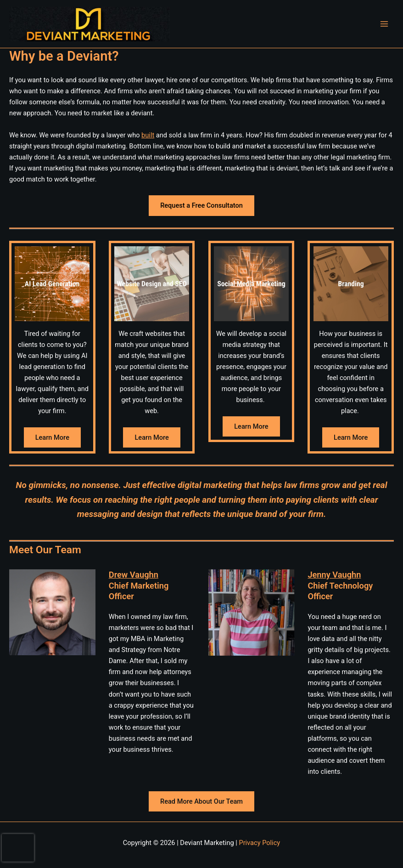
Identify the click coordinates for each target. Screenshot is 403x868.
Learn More (52, 437)
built (148, 135)
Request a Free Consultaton (201, 205)
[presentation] (18, 848)
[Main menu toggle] (384, 24)
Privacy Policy (259, 843)
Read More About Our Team (201, 801)
